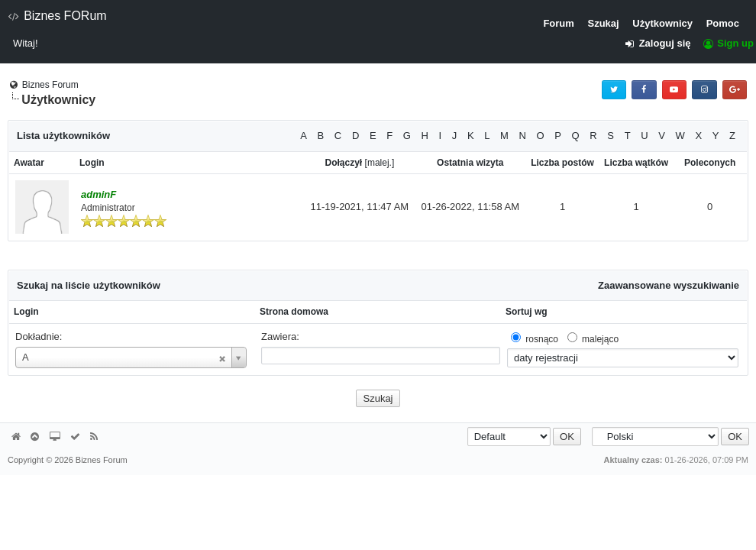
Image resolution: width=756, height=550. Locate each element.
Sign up (728, 43)
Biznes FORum (57, 16)
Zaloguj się (662, 43)
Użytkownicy (662, 23)
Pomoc (723, 23)
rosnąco (542, 339)
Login (26, 312)
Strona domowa (294, 312)
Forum (558, 23)
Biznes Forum (50, 85)
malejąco (600, 339)
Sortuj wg (527, 312)
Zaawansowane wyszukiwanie (669, 285)
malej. (380, 163)
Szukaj (603, 23)
